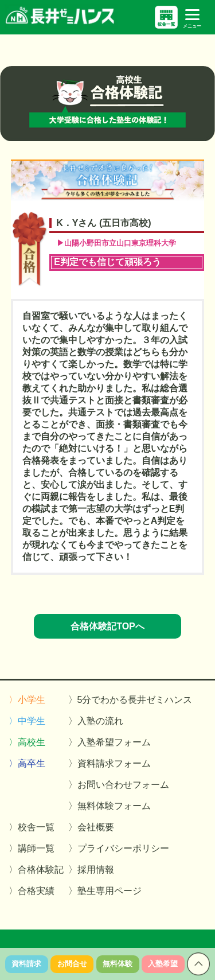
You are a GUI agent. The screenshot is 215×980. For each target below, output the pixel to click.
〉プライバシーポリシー (119, 848)
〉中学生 (27, 721)
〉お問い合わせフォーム (119, 785)
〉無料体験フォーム (110, 806)
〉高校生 (27, 742)
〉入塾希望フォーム (110, 742)
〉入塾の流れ (96, 721)
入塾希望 (163, 964)
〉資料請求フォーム (110, 763)
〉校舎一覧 (32, 827)
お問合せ (72, 964)
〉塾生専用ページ (105, 891)
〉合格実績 (32, 891)
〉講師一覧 (32, 848)
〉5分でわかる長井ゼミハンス (130, 700)
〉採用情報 (91, 870)
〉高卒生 (27, 763)
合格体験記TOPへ (107, 626)
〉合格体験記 (36, 870)
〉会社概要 (91, 827)
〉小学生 (27, 700)
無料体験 (118, 964)
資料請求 (26, 964)
